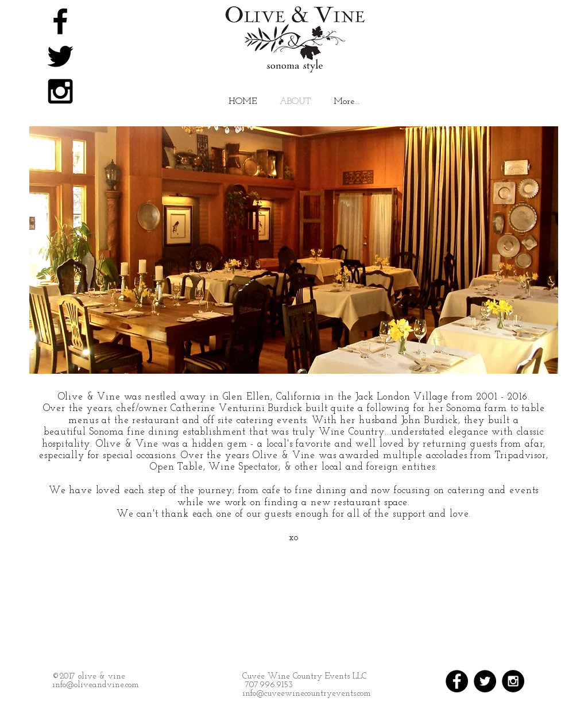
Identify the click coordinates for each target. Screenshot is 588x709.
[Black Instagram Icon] (60, 91)
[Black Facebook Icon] (60, 21)
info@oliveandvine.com (96, 685)
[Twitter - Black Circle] (485, 681)
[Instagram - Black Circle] (513, 681)
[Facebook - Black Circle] (457, 681)
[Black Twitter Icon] (60, 56)
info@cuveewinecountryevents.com (307, 694)
